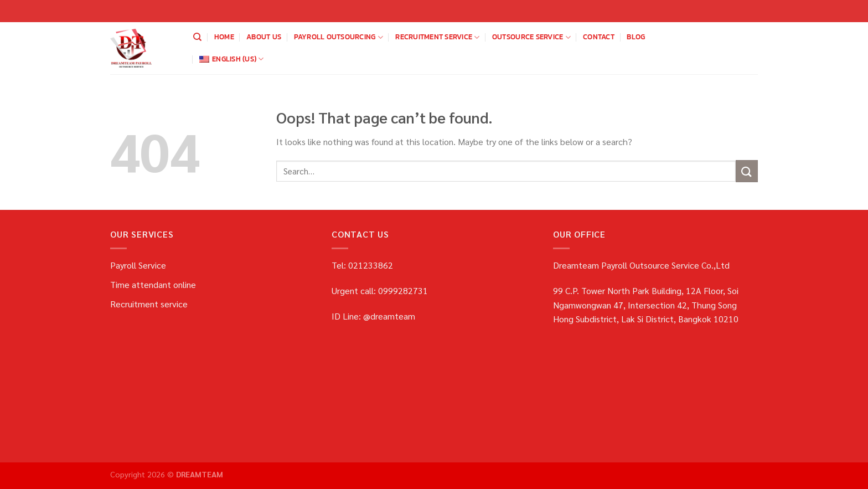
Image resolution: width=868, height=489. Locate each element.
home (224, 37)
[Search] (197, 37)
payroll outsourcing (339, 37)
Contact (599, 37)
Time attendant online (153, 284)
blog (636, 37)
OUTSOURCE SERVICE (531, 37)
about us (264, 37)
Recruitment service (437, 37)
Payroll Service (138, 265)
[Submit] (747, 171)
